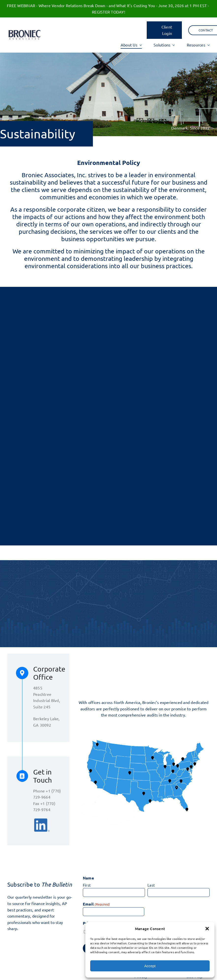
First (87, 885)
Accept (150, 966)
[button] (207, 929)
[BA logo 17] (24, 31)
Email (96, 904)
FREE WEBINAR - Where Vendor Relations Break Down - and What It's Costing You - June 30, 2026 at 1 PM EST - (108, 5)
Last (151, 885)
